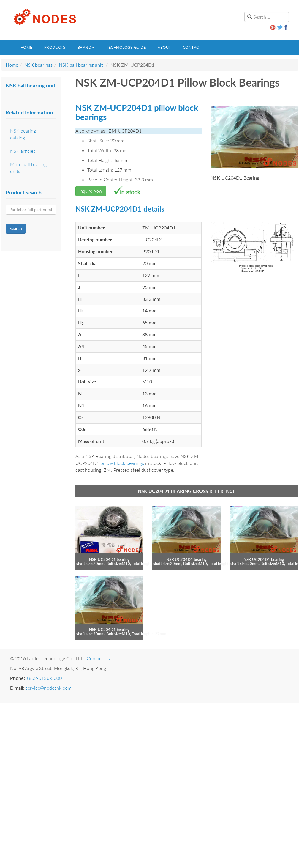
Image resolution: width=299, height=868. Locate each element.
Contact (192, 47)
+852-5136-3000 (44, 678)
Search (16, 228)
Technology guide (126, 47)
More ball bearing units (28, 168)
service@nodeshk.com (49, 688)
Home (26, 47)
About (164, 47)
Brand (86, 47)
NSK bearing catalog (23, 134)
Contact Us (98, 658)
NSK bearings (38, 65)
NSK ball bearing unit (81, 65)
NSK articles (23, 151)
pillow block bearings (122, 463)
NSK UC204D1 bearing (109, 559)
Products (55, 47)
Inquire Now (91, 191)
